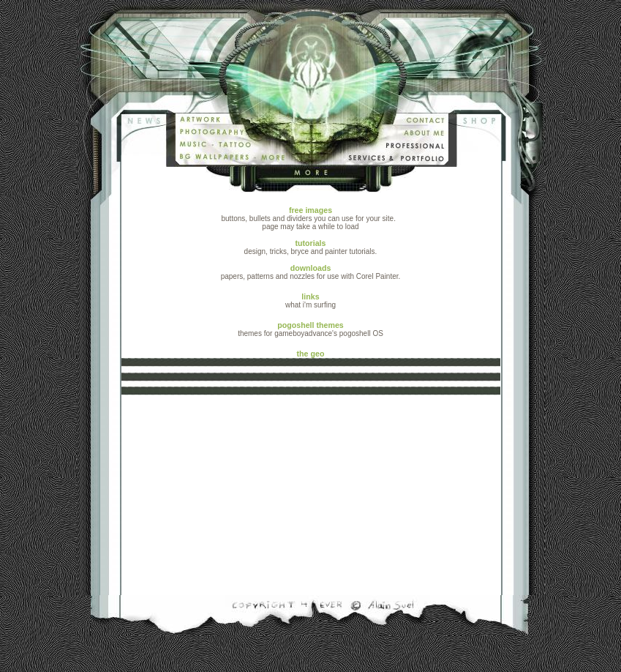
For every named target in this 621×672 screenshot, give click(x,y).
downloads (311, 268)
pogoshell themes (310, 325)
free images (310, 210)
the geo (311, 372)
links (310, 296)
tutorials (310, 243)
